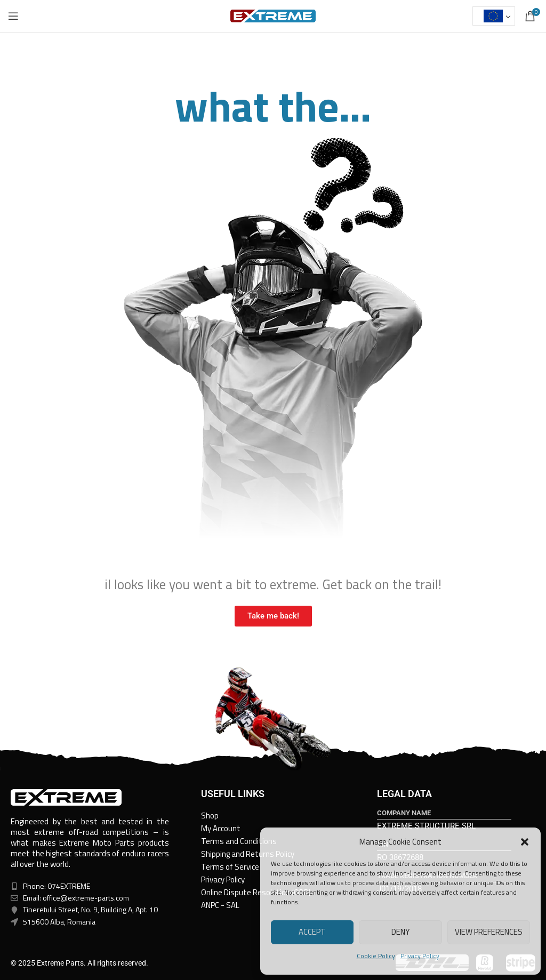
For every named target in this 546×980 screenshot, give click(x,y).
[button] (525, 842)
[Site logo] (273, 15)
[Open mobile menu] (13, 16)
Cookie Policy (376, 956)
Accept (312, 932)
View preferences (489, 932)
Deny (400, 932)
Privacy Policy (420, 956)
